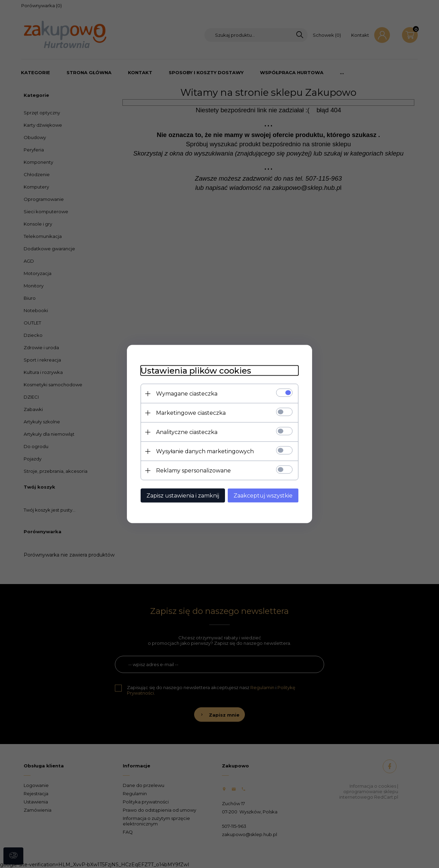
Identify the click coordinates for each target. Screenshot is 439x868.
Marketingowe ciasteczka (191, 413)
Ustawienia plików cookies (196, 371)
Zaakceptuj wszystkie (263, 496)
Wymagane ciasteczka (187, 394)
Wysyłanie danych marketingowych (205, 451)
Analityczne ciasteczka (187, 432)
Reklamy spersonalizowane (193, 471)
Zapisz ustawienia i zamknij (183, 496)
